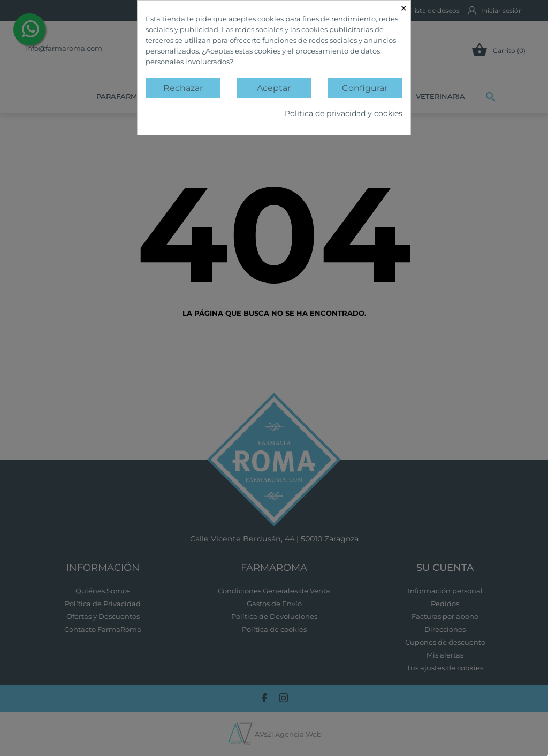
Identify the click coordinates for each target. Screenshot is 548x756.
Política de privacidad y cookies (344, 113)
